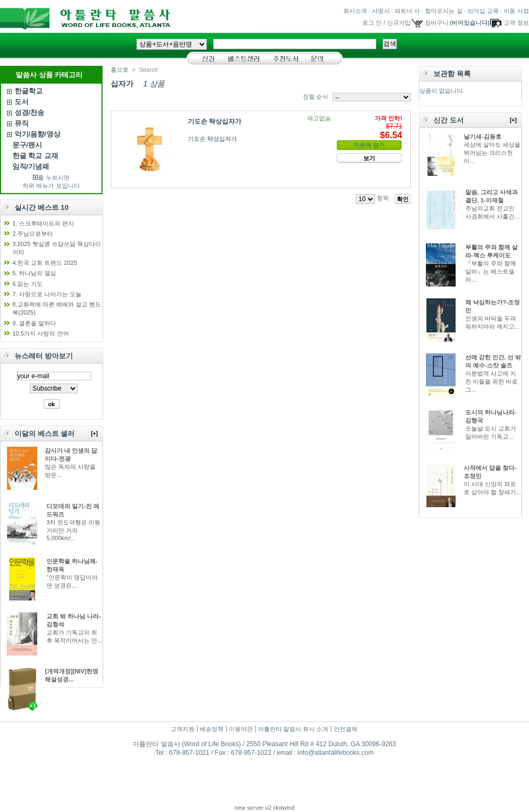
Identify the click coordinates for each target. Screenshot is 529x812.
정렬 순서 (316, 97)
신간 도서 (449, 120)
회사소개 (355, 11)
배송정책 (212, 729)
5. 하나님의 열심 (34, 273)
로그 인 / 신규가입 (386, 23)
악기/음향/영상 (38, 134)
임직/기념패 (31, 166)
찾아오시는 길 (443, 11)
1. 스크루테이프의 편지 (43, 223)
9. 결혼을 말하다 (34, 323)
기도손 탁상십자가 (215, 121)
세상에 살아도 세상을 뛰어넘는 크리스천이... (492, 153)
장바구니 (437, 23)
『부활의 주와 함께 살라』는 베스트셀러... (491, 271)
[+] (95, 434)
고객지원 (182, 729)
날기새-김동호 (483, 137)
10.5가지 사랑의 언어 (41, 333)
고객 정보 (516, 23)
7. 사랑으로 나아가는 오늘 (47, 294)
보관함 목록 (452, 74)
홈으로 (120, 70)
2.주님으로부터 (33, 234)
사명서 (381, 11)
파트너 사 (407, 11)
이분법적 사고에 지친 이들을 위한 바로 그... (491, 381)
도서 (22, 102)
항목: (384, 198)
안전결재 (345, 729)
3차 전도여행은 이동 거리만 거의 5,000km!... (73, 530)
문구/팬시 (28, 145)
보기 (369, 158)
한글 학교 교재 (35, 156)
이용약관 (241, 729)
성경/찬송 (30, 112)
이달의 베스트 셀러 (45, 434)
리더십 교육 (483, 11)
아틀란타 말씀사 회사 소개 (293, 729)
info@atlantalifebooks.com (335, 753)
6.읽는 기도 (28, 284)
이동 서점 (516, 11)
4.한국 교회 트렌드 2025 (45, 263)
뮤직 (22, 123)
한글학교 (29, 91)
